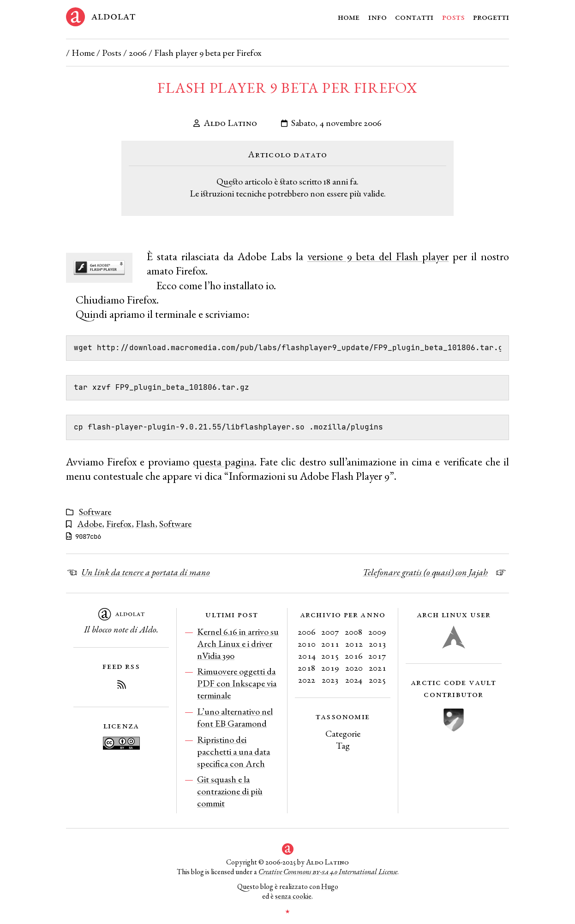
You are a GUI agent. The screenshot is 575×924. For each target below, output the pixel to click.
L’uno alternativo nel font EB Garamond (235, 717)
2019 (330, 668)
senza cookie (293, 896)
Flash (145, 524)
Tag (343, 745)
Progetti (491, 17)
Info (377, 17)
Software (95, 512)
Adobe (90, 524)
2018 (307, 668)
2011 (330, 644)
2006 (138, 53)
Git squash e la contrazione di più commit (230, 791)
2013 (377, 644)
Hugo (330, 886)
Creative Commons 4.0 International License (328, 872)
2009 (377, 632)
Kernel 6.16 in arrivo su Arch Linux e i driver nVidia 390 (238, 644)
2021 (377, 668)
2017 (377, 656)
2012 (354, 644)
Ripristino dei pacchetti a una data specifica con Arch (234, 751)
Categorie (343, 733)
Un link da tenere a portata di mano (146, 572)
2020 (354, 668)
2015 (330, 656)
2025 (377, 680)
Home (349, 17)
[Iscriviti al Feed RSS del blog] (121, 686)
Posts (453, 17)
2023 (330, 680)
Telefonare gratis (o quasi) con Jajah (425, 572)
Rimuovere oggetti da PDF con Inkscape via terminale (237, 683)
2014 (307, 656)
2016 (354, 656)
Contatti (414, 17)
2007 (330, 632)
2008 (354, 632)
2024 (354, 680)
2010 (307, 644)
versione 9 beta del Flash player (378, 256)
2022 (307, 680)
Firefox (119, 524)
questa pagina (224, 462)
